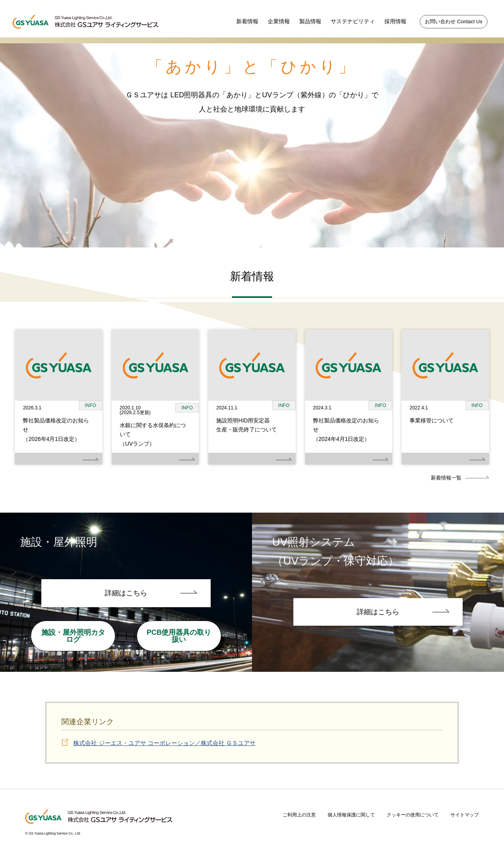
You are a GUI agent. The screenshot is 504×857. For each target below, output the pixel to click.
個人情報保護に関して (351, 815)
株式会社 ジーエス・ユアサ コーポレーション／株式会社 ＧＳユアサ (164, 743)
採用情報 (395, 21)
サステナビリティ (353, 21)
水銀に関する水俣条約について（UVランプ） (153, 435)
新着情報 (247, 21)
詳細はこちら (126, 593)
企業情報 (279, 21)
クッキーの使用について (413, 815)
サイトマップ (465, 815)
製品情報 (310, 21)
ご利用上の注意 (299, 815)
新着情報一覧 (446, 478)
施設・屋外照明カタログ (73, 636)
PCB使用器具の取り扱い (179, 636)
